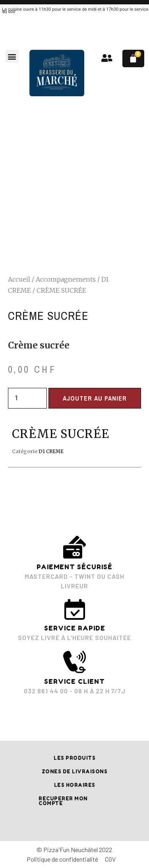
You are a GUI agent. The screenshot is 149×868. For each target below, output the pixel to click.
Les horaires (75, 785)
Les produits (74, 758)
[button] (12, 56)
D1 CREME (51, 451)
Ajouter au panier (95, 398)
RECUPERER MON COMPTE (63, 801)
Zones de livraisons (75, 772)
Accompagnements (66, 279)
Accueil (19, 279)
